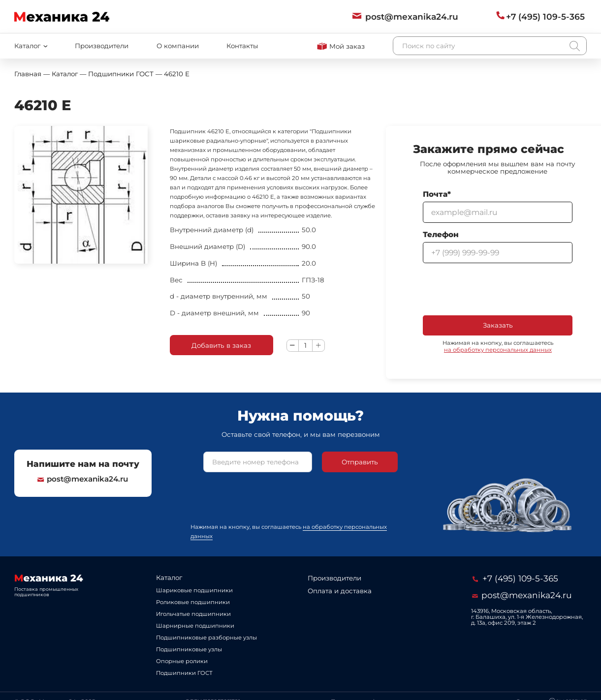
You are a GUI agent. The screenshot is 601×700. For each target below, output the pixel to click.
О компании (178, 46)
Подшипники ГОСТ (184, 673)
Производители (102, 46)
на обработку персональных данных (498, 350)
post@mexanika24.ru (83, 479)
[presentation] (498, 289)
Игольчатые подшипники (193, 614)
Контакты (242, 46)
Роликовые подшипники (193, 602)
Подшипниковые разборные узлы (206, 638)
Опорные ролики (182, 661)
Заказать (498, 325)
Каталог (169, 578)
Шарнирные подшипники (195, 626)
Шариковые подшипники (194, 590)
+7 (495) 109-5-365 (515, 578)
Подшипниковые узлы (189, 649)
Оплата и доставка (340, 591)
